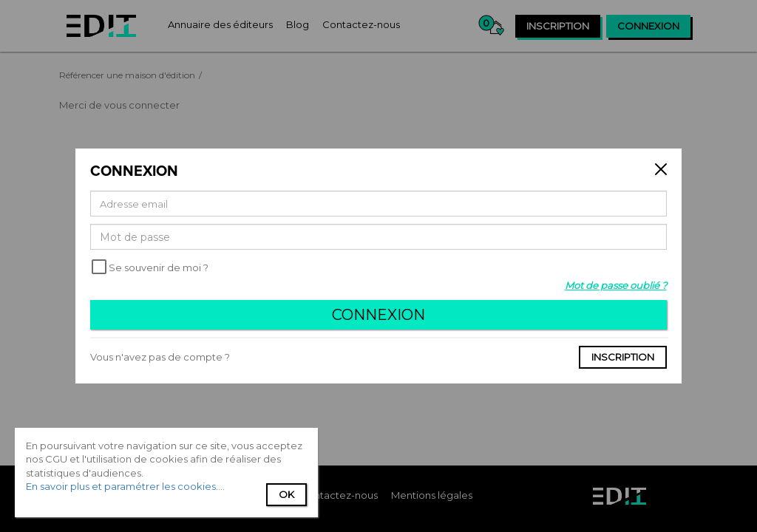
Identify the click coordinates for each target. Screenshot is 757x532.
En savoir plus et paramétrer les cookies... (124, 486)
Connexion (378, 315)
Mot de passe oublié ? (616, 285)
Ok (286, 494)
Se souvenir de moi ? (159, 267)
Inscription (623, 357)
